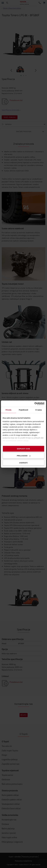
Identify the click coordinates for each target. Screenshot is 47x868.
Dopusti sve (24, 449)
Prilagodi (24, 456)
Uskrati (23, 463)
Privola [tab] (8, 410)
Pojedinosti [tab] (23, 410)
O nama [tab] (39, 410)
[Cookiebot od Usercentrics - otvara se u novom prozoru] (34, 404)
